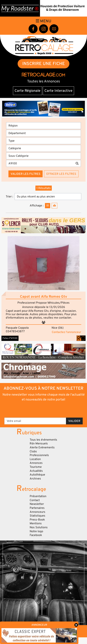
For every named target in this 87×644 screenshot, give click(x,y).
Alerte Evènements (42, 447)
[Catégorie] (43, 148)
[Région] (43, 126)
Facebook (36, 535)
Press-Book (37, 520)
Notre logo (36, 531)
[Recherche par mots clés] (40, 163)
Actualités (36, 471)
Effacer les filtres (61, 174)
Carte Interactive (58, 91)
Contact (35, 500)
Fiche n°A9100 (10, 338)
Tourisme (36, 467)
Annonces (36, 463)
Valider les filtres (26, 174)
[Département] (43, 133)
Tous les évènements (43, 440)
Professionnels (39, 455)
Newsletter (37, 504)
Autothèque (37, 475)
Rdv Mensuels (39, 443)
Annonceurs (37, 512)
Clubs (33, 451)
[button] (43, 263)
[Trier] (48, 197)
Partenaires (37, 508)
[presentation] (44, 409)
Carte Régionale (28, 91)
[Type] (43, 141)
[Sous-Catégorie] (43, 156)
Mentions (36, 523)
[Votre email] (35, 421)
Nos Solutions (39, 527)
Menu (43, 21)
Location (35, 459)
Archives (35, 479)
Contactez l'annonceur (66, 332)
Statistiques (37, 516)
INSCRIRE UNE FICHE (44, 64)
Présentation (38, 496)
